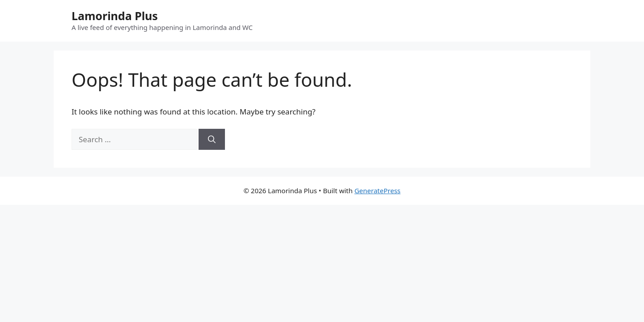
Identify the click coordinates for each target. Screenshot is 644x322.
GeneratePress (377, 191)
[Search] (212, 140)
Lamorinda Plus (115, 16)
